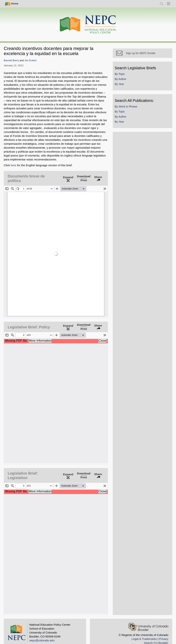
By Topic (125, 78)
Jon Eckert (30, 60)
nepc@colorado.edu (42, 632)
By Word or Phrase (131, 111)
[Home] (88, 25)
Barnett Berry (11, 60)
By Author (126, 83)
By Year (124, 89)
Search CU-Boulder (156, 634)
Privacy (164, 630)
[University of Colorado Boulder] (148, 618)
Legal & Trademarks (144, 630)
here (14, 165)
